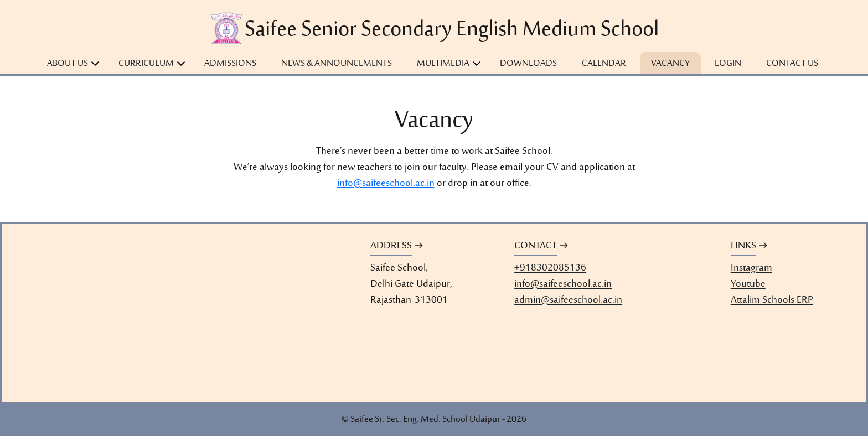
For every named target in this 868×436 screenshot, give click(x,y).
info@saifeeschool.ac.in (386, 184)
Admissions (230, 64)
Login (728, 64)
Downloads (528, 64)
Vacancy (670, 64)
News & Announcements (337, 64)
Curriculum (146, 64)
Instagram (751, 269)
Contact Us (792, 64)
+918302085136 (550, 269)
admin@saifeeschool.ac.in (568, 301)
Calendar (604, 64)
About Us (68, 64)
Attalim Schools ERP (772, 301)
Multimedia (443, 64)
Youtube (748, 285)
